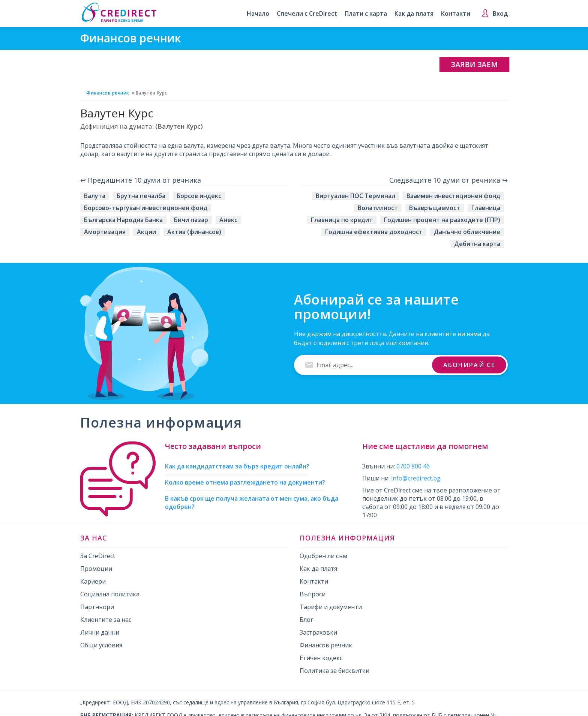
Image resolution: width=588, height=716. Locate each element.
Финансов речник (108, 93)
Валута (95, 196)
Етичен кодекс (321, 658)
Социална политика (110, 594)
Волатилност (378, 208)
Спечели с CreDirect (307, 14)
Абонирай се (469, 365)
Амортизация (105, 232)
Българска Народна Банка (123, 220)
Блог (306, 620)
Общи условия (101, 645)
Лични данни (100, 632)
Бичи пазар (191, 220)
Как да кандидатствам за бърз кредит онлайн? (237, 466)
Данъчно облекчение (467, 232)
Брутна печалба (141, 196)
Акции (146, 232)
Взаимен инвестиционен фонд (453, 196)
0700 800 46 (413, 466)
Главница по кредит (342, 220)
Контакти (456, 14)
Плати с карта (366, 14)
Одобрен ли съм (323, 556)
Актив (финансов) (194, 232)
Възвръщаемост (435, 208)
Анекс (228, 220)
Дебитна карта (477, 244)
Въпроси (313, 594)
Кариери (93, 581)
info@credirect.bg (416, 478)
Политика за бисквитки (334, 671)
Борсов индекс (199, 196)
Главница (486, 208)
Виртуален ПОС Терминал (355, 196)
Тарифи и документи (331, 607)
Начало (258, 14)
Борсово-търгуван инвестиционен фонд (146, 208)
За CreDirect (98, 556)
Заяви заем (474, 65)
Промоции (96, 569)
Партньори (97, 607)
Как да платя (414, 14)
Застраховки (318, 632)
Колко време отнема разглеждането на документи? (245, 482)
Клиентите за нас (106, 620)
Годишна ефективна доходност (374, 232)
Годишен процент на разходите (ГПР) (442, 220)
